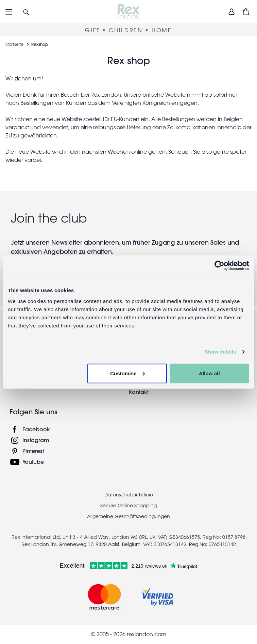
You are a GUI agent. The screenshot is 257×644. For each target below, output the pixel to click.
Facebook (36, 429)
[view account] (232, 12)
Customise (127, 373)
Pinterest (33, 451)
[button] (26, 12)
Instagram (36, 440)
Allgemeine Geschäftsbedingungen (128, 516)
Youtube (33, 462)
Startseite (14, 44)
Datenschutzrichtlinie (129, 495)
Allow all (209, 373)
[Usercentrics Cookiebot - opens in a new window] (219, 266)
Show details (220, 352)
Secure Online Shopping (128, 506)
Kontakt (139, 392)
